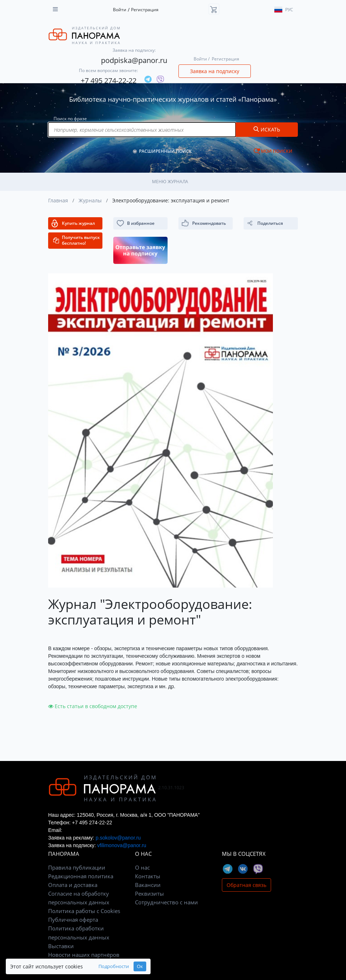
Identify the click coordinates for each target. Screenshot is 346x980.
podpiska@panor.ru (134, 60)
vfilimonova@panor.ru (122, 845)
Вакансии (148, 885)
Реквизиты (149, 893)
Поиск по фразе (70, 119)
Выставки (61, 946)
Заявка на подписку (215, 71)
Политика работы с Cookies (84, 911)
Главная (58, 200)
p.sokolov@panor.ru (118, 838)
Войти (120, 10)
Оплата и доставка (73, 885)
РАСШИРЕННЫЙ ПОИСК (165, 151)
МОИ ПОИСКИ (277, 151)
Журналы (90, 200)
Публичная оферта (73, 920)
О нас (142, 867)
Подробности (114, 966)
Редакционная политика (81, 876)
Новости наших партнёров (84, 955)
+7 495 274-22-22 (109, 81)
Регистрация (145, 10)
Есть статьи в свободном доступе (93, 706)
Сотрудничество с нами (166, 902)
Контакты (148, 876)
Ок (140, 966)
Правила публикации (77, 867)
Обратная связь (246, 885)
